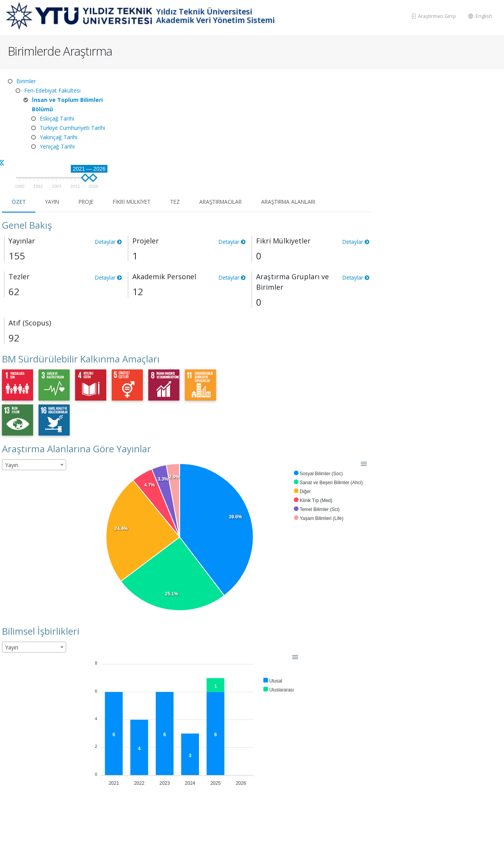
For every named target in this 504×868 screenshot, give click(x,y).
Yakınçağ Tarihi (59, 137)
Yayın (181, 115)
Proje (217, 115)
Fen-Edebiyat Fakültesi (52, 90)
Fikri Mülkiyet (265, 115)
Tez (310, 115)
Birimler (26, 81)
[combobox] (162, 378)
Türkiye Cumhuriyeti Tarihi (72, 128)
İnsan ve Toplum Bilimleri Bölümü (67, 104)
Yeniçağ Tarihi (57, 146)
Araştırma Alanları (429, 115)
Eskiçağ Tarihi (57, 118)
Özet (147, 115)
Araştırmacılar (358, 115)
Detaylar (235, 155)
